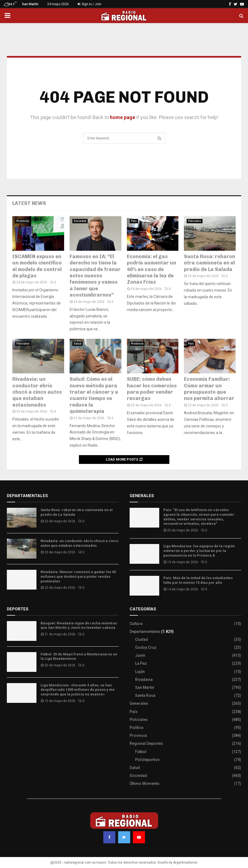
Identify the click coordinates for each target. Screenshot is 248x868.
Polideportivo (147, 760)
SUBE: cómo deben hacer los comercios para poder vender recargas (152, 389)
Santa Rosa (145, 695)
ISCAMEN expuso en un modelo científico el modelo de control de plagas (37, 266)
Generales (139, 703)
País (134, 221)
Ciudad (142, 639)
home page (122, 117)
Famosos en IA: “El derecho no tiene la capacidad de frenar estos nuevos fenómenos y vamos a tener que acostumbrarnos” (95, 276)
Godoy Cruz (146, 647)
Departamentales (145, 632)
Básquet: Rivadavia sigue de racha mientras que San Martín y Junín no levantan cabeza (79, 625)
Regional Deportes (146, 743)
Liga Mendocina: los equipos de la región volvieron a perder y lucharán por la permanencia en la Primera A (199, 551)
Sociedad (80, 221)
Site (18, 717)
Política (136, 728)
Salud (78, 344)
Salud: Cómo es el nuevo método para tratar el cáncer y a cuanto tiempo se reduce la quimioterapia (94, 395)
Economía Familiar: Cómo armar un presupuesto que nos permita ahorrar (209, 389)
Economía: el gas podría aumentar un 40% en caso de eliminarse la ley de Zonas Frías (152, 269)
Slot (11, 717)
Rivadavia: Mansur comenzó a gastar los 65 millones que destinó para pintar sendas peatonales (78, 577)
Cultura (136, 624)
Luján (140, 672)
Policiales (195, 221)
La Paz (141, 663)
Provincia (23, 221)
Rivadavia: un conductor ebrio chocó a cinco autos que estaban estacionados (37, 392)
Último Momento (145, 784)
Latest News (29, 203)
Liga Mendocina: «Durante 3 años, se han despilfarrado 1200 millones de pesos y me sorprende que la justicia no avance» (78, 690)
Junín (140, 655)
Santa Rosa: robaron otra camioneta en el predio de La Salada (209, 263)
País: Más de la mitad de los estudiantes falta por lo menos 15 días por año (198, 580)
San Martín (145, 687)
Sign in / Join (89, 4)
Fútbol (141, 752)
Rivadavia (144, 680)
